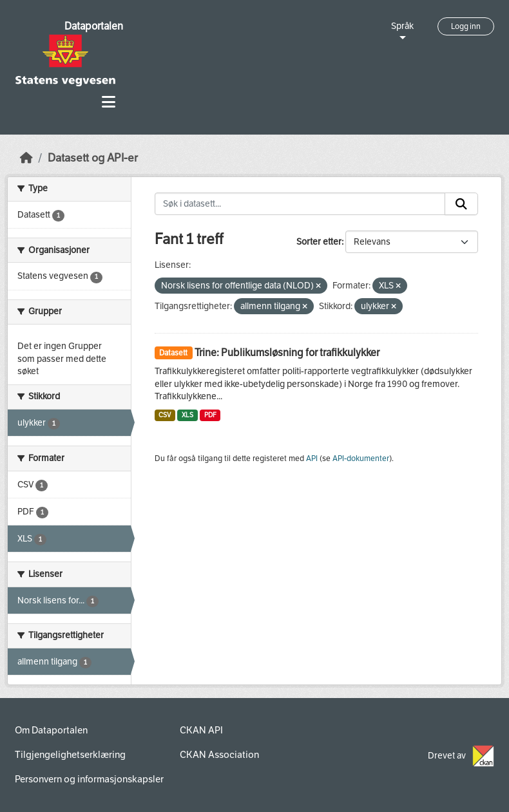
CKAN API (201, 730)
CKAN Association (219, 755)
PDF (210, 415)
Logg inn (466, 26)
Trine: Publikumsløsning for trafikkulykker (287, 353)
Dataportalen (94, 26)
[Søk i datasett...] (300, 204)
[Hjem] (26, 158)
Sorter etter (319, 242)
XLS (187, 415)
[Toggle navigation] (109, 102)
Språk (402, 26)
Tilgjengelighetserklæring (70, 755)
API (312, 458)
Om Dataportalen (51, 730)
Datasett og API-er (93, 158)
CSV (165, 415)
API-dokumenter (361, 458)
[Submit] (461, 204)
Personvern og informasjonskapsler (89, 779)
